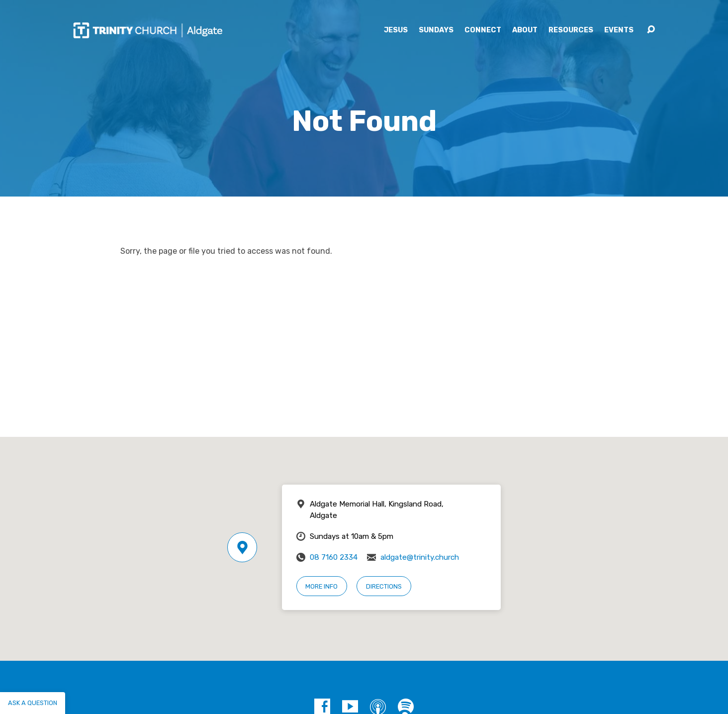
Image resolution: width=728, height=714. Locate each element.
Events (619, 30)
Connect (483, 30)
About (525, 30)
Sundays (436, 30)
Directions (384, 586)
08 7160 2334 (334, 557)
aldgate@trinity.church (420, 557)
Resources (571, 30)
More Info (321, 586)
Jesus (396, 30)
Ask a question (33, 703)
